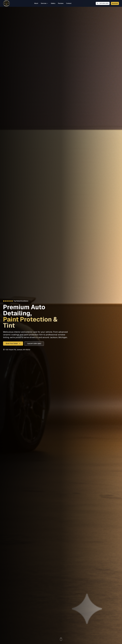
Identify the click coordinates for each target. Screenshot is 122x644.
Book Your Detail (13, 343)
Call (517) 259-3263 (34, 344)
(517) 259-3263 (103, 3)
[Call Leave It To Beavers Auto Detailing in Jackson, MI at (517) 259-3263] (103, 3)
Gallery (53, 3)
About (36, 3)
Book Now (115, 3)
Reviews (61, 3)
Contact (69, 3)
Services (44, 3)
